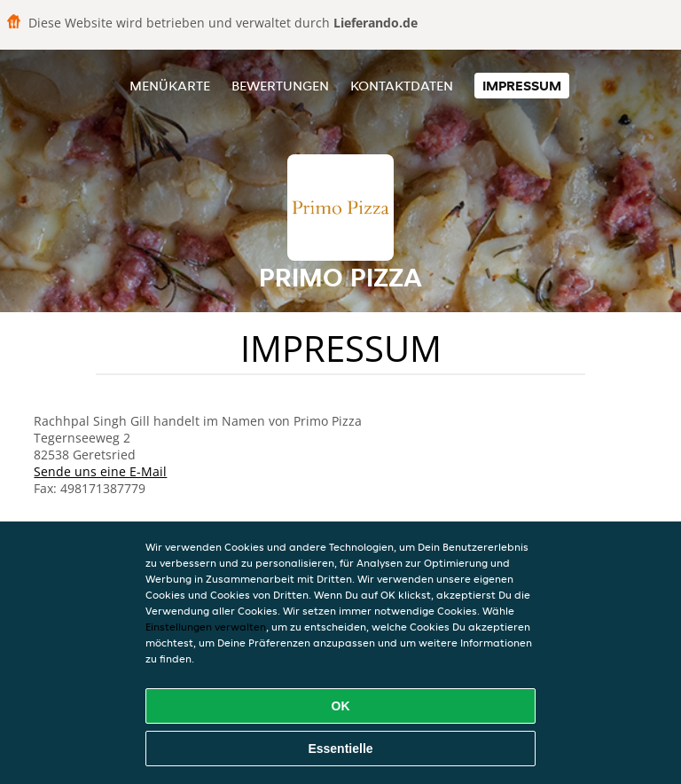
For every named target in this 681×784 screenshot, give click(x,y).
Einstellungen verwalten (206, 627)
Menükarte (170, 86)
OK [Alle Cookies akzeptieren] (341, 706)
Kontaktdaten (402, 86)
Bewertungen (280, 86)
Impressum (522, 86)
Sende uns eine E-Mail (100, 471)
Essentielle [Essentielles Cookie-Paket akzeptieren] (340, 749)
